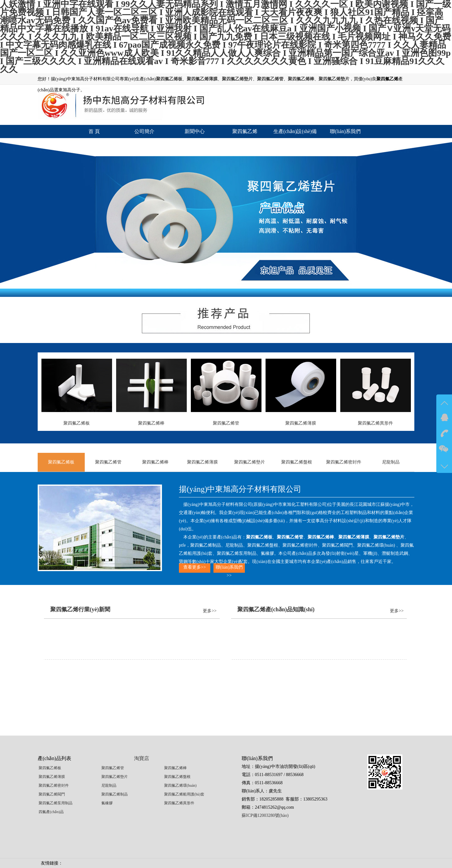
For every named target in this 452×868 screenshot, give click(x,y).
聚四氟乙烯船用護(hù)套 (184, 794)
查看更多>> (195, 567)
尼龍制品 (391, 462)
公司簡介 (144, 131)
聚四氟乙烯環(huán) (180, 785)
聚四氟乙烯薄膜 (202, 462)
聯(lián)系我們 (345, 131)
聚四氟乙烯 (245, 131)
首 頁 (94, 131)
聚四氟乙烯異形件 (179, 803)
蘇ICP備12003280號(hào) (265, 815)
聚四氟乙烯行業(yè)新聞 (80, 609)
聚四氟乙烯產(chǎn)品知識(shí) (276, 609)
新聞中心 (195, 131)
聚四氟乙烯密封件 (344, 462)
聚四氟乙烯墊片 (250, 462)
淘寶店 (142, 758)
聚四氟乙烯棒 (155, 462)
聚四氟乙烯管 (108, 462)
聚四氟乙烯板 (61, 462)
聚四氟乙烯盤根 (297, 462)
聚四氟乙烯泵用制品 (56, 803)
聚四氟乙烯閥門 (52, 794)
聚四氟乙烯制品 (115, 794)
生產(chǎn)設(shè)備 (295, 131)
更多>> (210, 611)
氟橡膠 (107, 803)
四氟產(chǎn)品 (51, 812)
